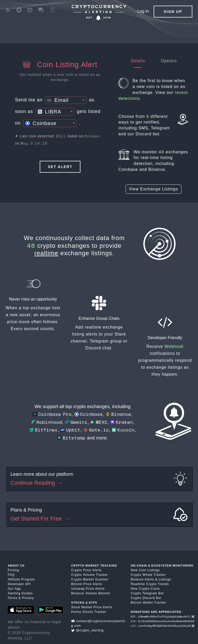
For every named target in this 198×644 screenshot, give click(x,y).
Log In (143, 11)
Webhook (174, 346)
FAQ (11, 575)
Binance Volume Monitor (91, 593)
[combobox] (66, 100)
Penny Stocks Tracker (89, 612)
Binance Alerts (142, 579)
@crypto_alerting (87, 630)
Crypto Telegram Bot (147, 593)
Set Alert (60, 167)
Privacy (28, 598)
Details (138, 61)
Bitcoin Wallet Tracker (148, 603)
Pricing (13, 570)
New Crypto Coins (145, 589)
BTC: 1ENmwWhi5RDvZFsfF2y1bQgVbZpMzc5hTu (162, 617)
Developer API (19, 584)
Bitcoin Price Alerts (87, 584)
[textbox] (66, 100)
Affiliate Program (21, 579)
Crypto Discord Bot (146, 598)
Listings (165, 579)
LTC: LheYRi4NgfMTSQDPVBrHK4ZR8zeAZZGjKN (162, 626)
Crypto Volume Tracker (90, 575)
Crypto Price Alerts (86, 570)
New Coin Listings (145, 570)
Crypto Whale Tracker (148, 575)
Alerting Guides (20, 593)
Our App (14, 589)
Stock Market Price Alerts (92, 607)
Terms (13, 598)
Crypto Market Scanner (90, 579)
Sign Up (173, 12)
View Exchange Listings (154, 189)
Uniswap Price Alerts (88, 589)
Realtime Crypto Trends (150, 584)
